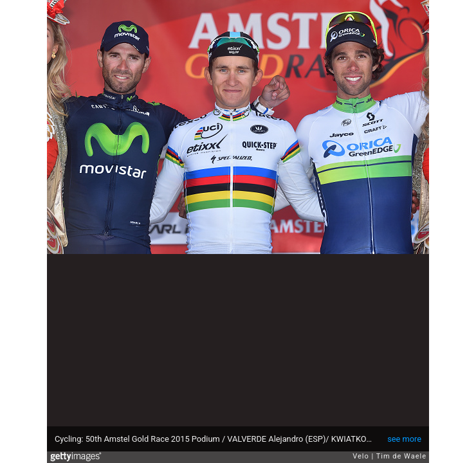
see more (404, 439)
